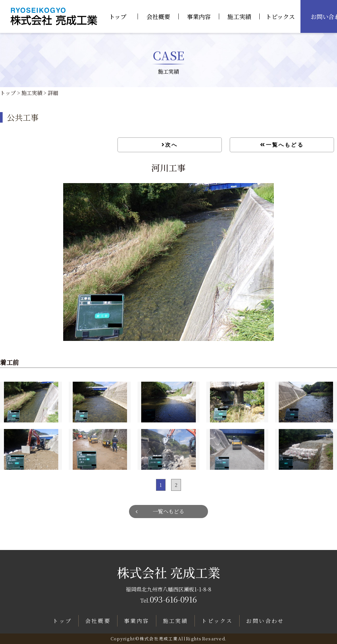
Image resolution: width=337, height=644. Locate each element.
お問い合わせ (265, 621)
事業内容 (199, 16)
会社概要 (158, 16)
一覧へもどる (285, 145)
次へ (171, 145)
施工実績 (239, 16)
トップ (118, 16)
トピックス (280, 16)
